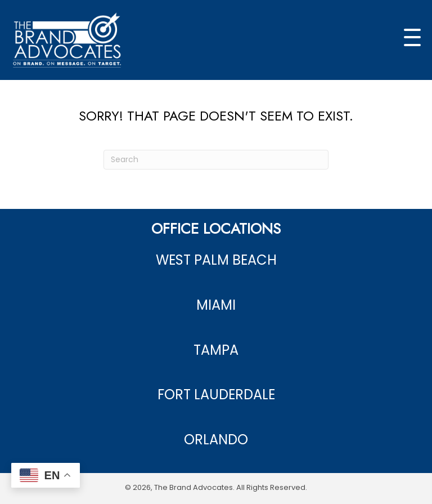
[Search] (216, 160)
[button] (412, 38)
